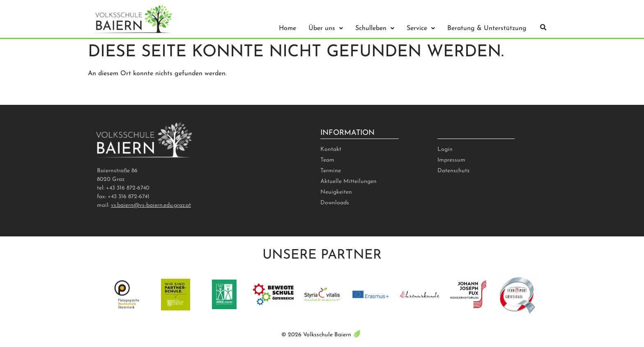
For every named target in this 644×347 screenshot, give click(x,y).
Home (287, 28)
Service (421, 28)
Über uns (326, 28)
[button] (543, 28)
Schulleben (375, 28)
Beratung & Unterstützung (487, 28)
